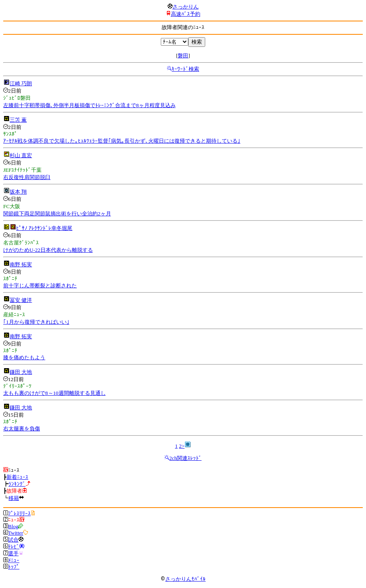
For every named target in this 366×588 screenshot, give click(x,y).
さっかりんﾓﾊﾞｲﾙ (183, 579)
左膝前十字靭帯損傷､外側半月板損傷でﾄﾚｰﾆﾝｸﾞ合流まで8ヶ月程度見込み (89, 105)
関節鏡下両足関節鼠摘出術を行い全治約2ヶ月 (57, 214)
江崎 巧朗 (21, 83)
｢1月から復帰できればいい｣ (36, 322)
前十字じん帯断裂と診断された (40, 286)
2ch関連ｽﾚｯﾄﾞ (185, 458)
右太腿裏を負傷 (22, 429)
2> (182, 446)
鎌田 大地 (21, 372)
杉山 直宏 (21, 155)
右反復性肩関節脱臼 (27, 177)
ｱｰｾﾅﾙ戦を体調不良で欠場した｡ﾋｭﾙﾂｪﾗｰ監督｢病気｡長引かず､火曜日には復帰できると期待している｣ (122, 141)
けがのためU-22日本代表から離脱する (48, 250)
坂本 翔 (18, 192)
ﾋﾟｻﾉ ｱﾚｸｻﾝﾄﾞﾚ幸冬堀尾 (44, 228)
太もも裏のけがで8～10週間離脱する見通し (55, 393)
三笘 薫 (18, 120)
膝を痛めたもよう (24, 357)
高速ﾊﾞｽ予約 (186, 14)
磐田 (183, 56)
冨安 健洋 (21, 300)
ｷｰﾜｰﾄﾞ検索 (185, 69)
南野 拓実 (21, 264)
